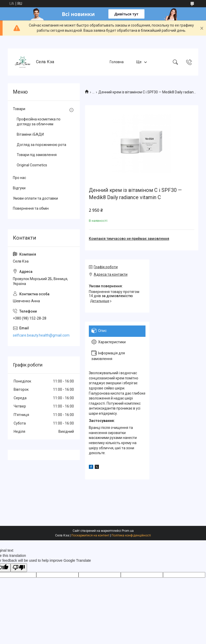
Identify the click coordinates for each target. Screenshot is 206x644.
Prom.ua (128, 531)
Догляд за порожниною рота (41, 145)
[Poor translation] (19, 568)
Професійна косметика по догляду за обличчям (39, 122)
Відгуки (19, 188)
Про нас (19, 178)
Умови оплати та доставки (35, 198)
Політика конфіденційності (131, 535)
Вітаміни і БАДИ (30, 134)
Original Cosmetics (32, 165)
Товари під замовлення (37, 155)
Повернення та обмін (31, 208)
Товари (19, 109)
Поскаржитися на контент (90, 535)
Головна (117, 62)
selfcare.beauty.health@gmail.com (41, 335)
